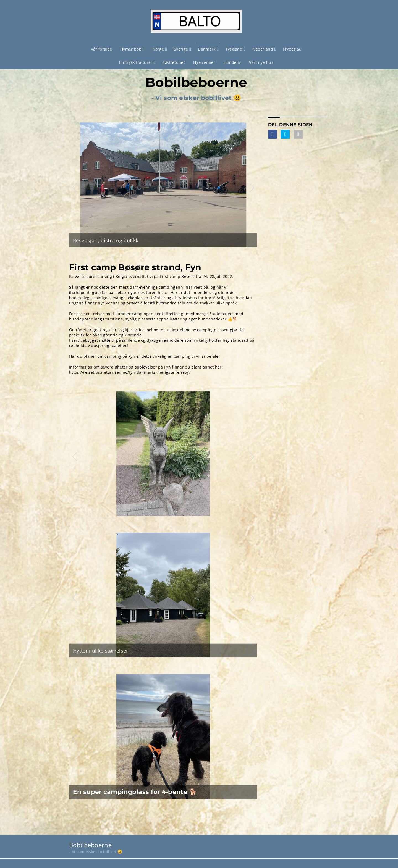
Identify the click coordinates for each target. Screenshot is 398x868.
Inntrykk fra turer (136, 62)
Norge (158, 49)
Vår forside (101, 49)
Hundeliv (232, 62)
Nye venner (204, 62)
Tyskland (234, 49)
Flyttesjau (292, 49)
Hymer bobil (132, 49)
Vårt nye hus (261, 62)
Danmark (207, 49)
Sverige (181, 49)
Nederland (263, 49)
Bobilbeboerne (196, 82)
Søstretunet (174, 62)
